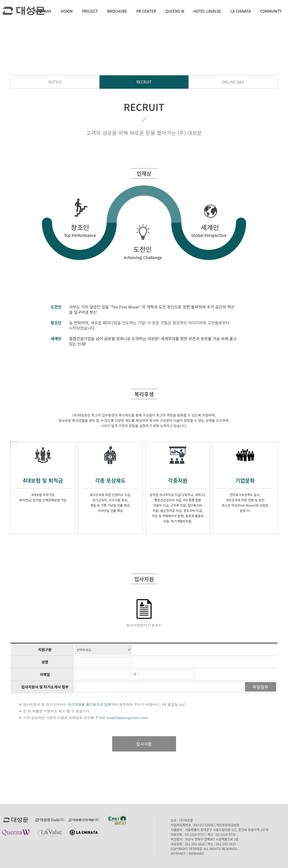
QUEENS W (175, 11)
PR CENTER (146, 11)
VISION (67, 11)
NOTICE (55, 82)
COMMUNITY (271, 11)
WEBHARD (196, 853)
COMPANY (43, 11)
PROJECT (90, 11)
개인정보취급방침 (228, 825)
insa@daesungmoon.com (127, 718)
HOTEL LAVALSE (207, 11)
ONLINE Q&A (233, 82)
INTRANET (178, 853)
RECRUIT (144, 82)
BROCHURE (117, 11)
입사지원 (144, 744)
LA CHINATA (241, 11)
